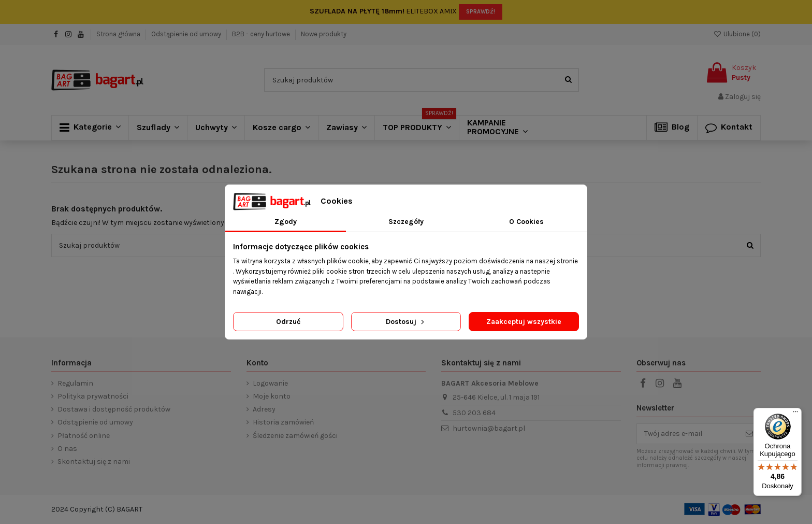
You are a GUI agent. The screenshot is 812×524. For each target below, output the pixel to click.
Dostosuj (406, 322)
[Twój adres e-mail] (688, 434)
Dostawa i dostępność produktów (114, 409)
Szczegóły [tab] (406, 222)
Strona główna (119, 34)
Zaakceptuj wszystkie (524, 322)
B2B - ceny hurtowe (262, 34)
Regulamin (75, 383)
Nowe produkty (324, 34)
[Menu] (795, 414)
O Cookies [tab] (526, 222)
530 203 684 (474, 413)
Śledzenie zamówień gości (295, 436)
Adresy (264, 409)
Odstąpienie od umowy (187, 34)
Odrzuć (288, 322)
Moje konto (272, 396)
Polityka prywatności (93, 396)
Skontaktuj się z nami (94, 462)
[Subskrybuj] (749, 434)
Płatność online (84, 436)
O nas (67, 449)
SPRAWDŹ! (481, 12)
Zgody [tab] (286, 222)
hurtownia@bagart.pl (489, 428)
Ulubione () (737, 34)
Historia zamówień (283, 422)
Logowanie (270, 383)
